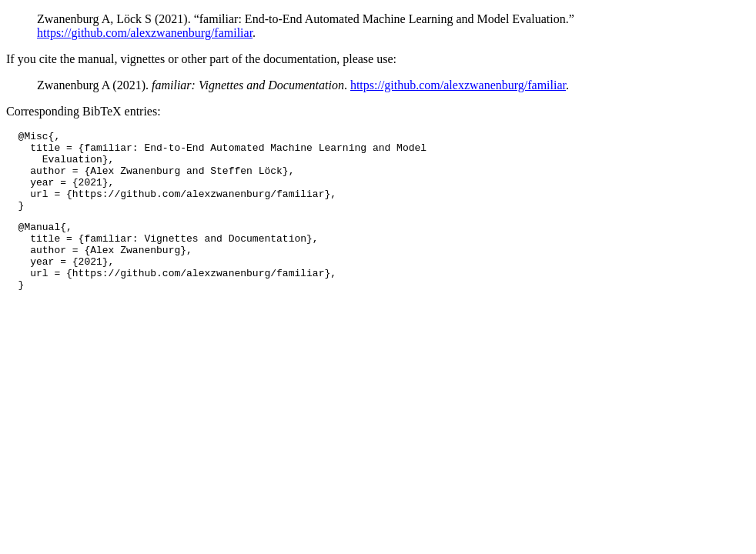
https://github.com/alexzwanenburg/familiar (145, 33)
